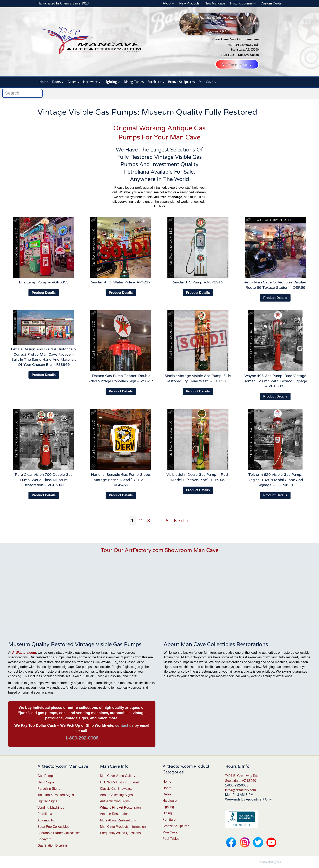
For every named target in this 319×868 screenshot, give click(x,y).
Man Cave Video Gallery (118, 776)
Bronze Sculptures (181, 82)
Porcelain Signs (49, 789)
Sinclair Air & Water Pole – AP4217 (121, 282)
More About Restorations (118, 820)
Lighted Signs (47, 801)
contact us (124, 725)
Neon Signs (46, 782)
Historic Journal (241, 3)
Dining (167, 813)
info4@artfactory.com (241, 790)
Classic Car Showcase (116, 789)
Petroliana (45, 814)
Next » (181, 521)
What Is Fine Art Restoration (120, 808)
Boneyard (44, 839)
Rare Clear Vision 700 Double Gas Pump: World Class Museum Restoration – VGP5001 (44, 480)
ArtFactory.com (24, 653)
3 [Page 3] (149, 521)
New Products (189, 3)
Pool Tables (171, 839)
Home (44, 82)
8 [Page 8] (167, 521)
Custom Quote (271, 3)
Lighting (111, 82)
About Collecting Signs (116, 795)
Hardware (90, 82)
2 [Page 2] (140, 521)
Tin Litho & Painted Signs (56, 795)
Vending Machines (51, 808)
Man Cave (206, 82)
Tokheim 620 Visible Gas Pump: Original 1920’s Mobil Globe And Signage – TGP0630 (275, 480)
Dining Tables (134, 82)
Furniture (155, 82)
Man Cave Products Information (123, 827)
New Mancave (215, 3)
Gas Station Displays (53, 846)
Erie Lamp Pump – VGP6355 (44, 282)
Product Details (44, 293)
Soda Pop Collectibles (53, 827)
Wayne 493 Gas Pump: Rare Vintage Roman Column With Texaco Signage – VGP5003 (275, 381)
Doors (56, 82)
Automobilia (46, 820)
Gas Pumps (46, 776)
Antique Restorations (115, 814)
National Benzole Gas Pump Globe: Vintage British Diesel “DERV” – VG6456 (121, 480)
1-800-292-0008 (82, 738)
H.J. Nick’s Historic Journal (119, 782)
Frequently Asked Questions (120, 833)
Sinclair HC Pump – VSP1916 (198, 282)
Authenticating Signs (115, 801)
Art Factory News (237, 64)
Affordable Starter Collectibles (59, 833)
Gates (72, 82)
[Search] (22, 93)
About (167, 3)
